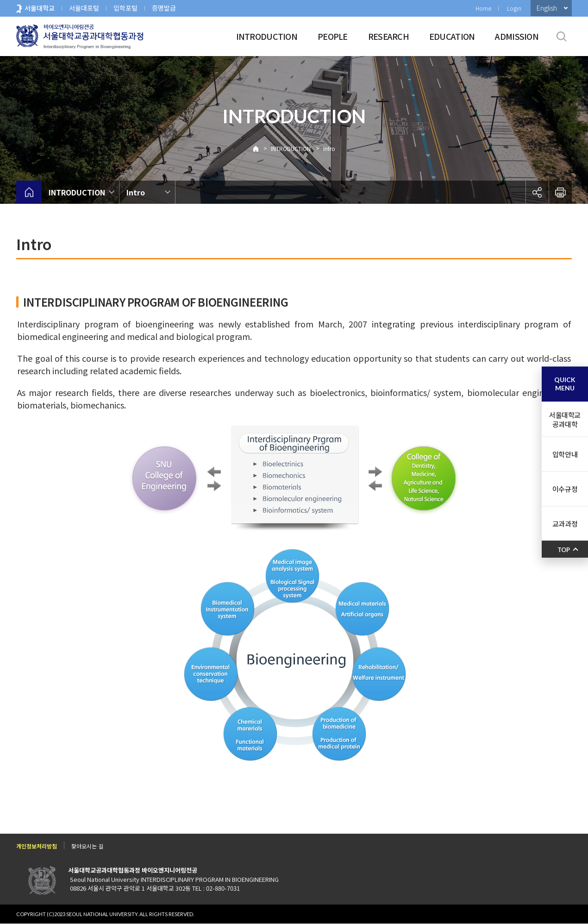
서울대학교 (40, 8)
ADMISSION (517, 36)
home (29, 192)
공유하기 (537, 192)
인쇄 (560, 192)
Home (483, 8)
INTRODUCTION (267, 36)
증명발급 (164, 8)
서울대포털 (84, 8)
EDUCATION (452, 36)
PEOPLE (333, 36)
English (547, 8)
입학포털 (125, 8)
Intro (329, 148)
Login (514, 8)
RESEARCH (388, 36)
